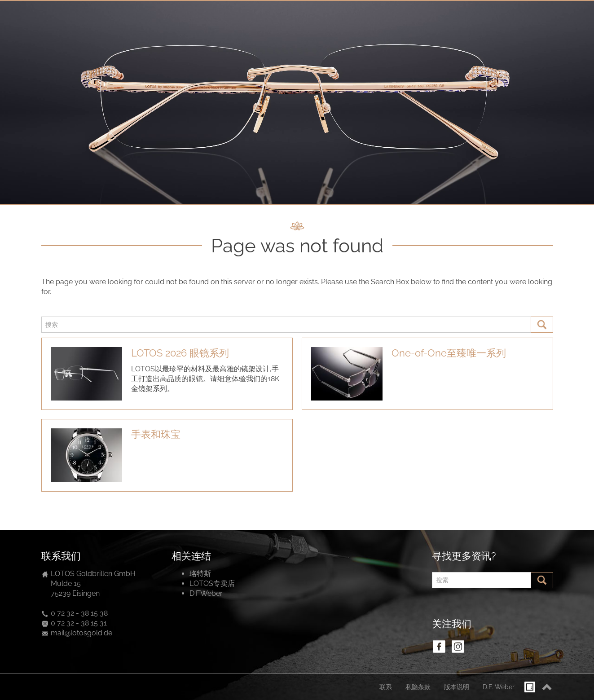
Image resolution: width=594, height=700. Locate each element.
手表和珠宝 (156, 434)
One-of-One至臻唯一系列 (449, 353)
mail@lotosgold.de (81, 633)
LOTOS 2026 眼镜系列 (180, 353)
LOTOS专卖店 (212, 583)
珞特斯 (200, 574)
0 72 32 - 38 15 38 (79, 613)
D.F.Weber (206, 593)
